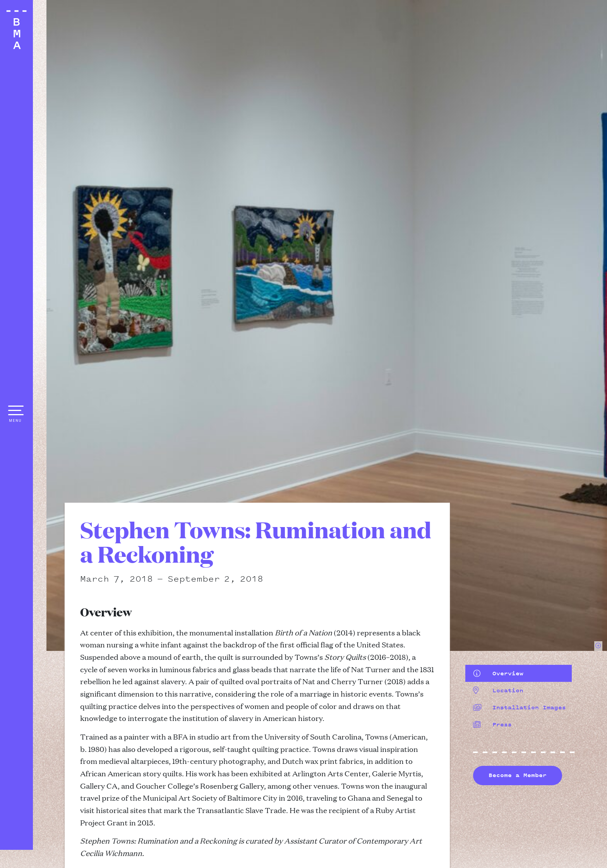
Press (492, 724)
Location (498, 690)
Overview (498, 673)
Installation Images (520, 707)
